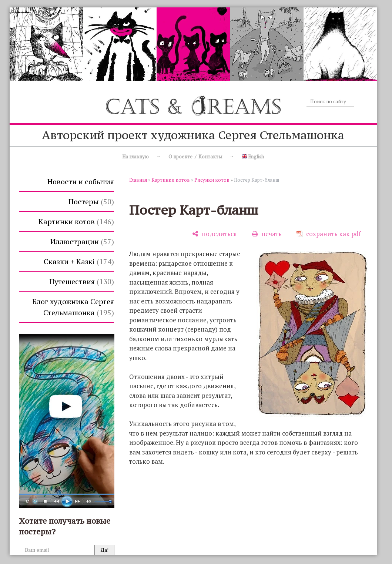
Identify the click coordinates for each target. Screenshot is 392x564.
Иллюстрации (82, 241)
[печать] (267, 234)
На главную (135, 157)
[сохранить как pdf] (329, 234)
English (253, 157)
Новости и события (81, 182)
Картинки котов (76, 221)
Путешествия (82, 281)
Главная (138, 180)
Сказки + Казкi (79, 261)
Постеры (91, 202)
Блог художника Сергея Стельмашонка (73, 307)
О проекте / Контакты (195, 157)
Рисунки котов (212, 180)
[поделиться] (215, 234)
